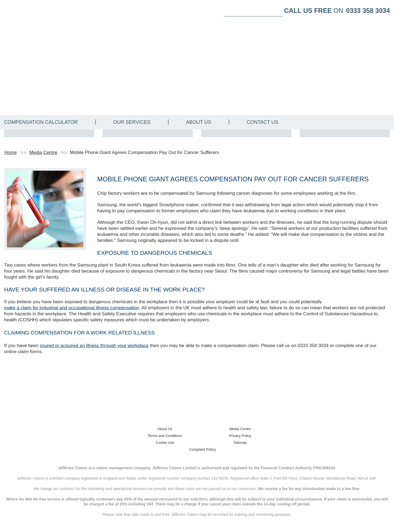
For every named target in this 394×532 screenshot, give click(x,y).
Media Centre (43, 152)
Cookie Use (165, 443)
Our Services (132, 122)
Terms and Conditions (165, 436)
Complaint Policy (203, 449)
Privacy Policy (240, 436)
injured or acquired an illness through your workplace (94, 346)
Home (11, 152)
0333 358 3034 (368, 11)
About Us (199, 122)
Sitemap (240, 443)
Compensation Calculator (41, 122)
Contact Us (262, 122)
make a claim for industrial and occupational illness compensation (72, 308)
